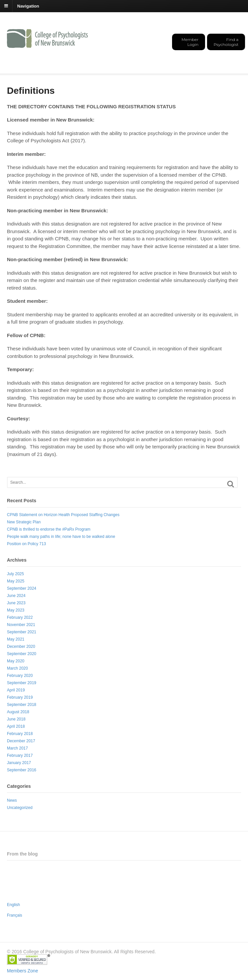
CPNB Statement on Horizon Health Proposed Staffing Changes (63, 515)
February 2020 (20, 676)
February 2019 (20, 697)
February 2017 (20, 755)
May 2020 (16, 661)
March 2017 (17, 748)
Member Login (190, 42)
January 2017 (19, 763)
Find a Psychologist (226, 42)
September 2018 (22, 705)
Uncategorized (20, 808)
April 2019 (16, 690)
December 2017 (21, 741)
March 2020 (17, 668)
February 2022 (20, 617)
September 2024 (22, 588)
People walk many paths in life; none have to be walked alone (61, 537)
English (13, 905)
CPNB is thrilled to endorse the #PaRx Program (49, 529)
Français (15, 915)
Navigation (28, 6)
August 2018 (18, 712)
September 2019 (22, 683)
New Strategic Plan (24, 522)
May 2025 (16, 581)
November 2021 (21, 625)
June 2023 (16, 603)
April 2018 (16, 726)
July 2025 (15, 574)
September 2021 (22, 632)
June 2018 (16, 719)
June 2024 (16, 596)
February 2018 (20, 734)
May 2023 (16, 610)
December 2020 (21, 647)
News (12, 800)
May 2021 (16, 639)
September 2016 (22, 770)
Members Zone (22, 971)
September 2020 (22, 654)
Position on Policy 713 (26, 544)
